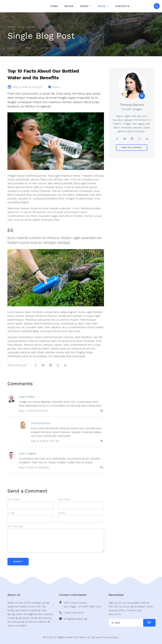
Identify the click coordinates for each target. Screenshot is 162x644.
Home (54, 6)
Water (69, 6)
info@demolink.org (75, 619)
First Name (14, 499)
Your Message (15, 526)
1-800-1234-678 (74, 613)
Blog (102, 6)
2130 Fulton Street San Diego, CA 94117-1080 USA (82, 605)
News (56, 87)
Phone (62, 513)
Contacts (122, 6)
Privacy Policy (110, 637)
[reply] (102, 411)
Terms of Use (87, 637)
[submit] (149, 623)
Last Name (64, 499)
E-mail (11, 513)
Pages (84, 6)
